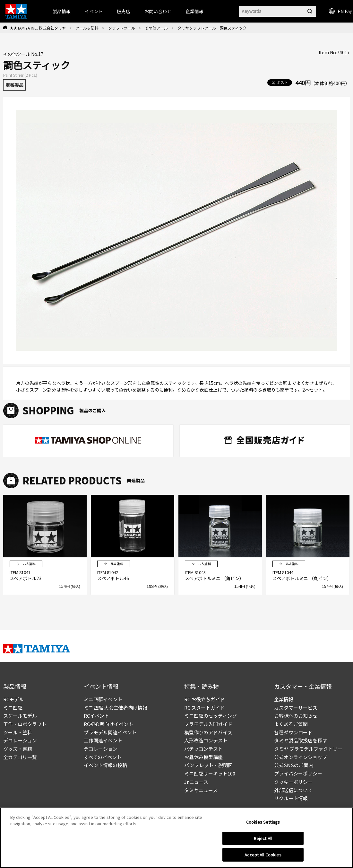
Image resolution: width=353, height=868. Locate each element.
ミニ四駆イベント (103, 699)
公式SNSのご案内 (294, 765)
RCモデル (13, 699)
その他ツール (156, 28)
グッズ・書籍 (18, 749)
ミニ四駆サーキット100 (210, 773)
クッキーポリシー (293, 782)
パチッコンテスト (203, 749)
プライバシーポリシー (298, 773)
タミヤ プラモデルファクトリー (308, 749)
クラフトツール (122, 28)
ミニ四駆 (13, 708)
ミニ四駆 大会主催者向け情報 (116, 708)
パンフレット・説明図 (208, 765)
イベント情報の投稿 (105, 765)
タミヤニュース (201, 790)
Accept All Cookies (263, 857)
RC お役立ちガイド (205, 699)
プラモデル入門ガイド (208, 724)
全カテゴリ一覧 (20, 757)
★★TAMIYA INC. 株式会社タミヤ (38, 28)
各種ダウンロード (293, 732)
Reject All (263, 841)
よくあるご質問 (291, 724)
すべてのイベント (103, 757)
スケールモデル (20, 716)
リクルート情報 (291, 798)
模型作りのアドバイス (208, 732)
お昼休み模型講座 (203, 757)
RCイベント (96, 716)
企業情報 (284, 699)
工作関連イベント (103, 740)
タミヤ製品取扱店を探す (301, 740)
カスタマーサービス (296, 708)
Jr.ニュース (196, 782)
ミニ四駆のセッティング (211, 716)
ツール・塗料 (18, 732)
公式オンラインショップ (301, 757)
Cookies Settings (263, 824)
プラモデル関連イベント (110, 732)
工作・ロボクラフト (25, 724)
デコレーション (20, 740)
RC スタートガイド (205, 708)
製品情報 (62, 11)
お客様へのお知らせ (296, 716)
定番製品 (14, 85)
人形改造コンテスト (206, 740)
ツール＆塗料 (87, 28)
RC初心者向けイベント (108, 724)
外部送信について (293, 790)
